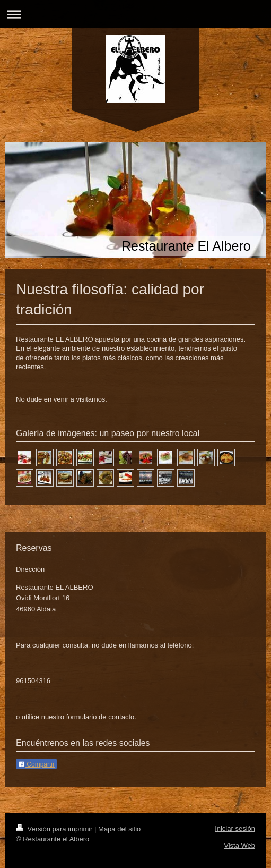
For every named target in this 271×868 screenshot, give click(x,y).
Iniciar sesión (235, 828)
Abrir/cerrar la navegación (135, 14)
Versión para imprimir (55, 829)
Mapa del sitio (119, 829)
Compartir (36, 764)
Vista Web (239, 845)
